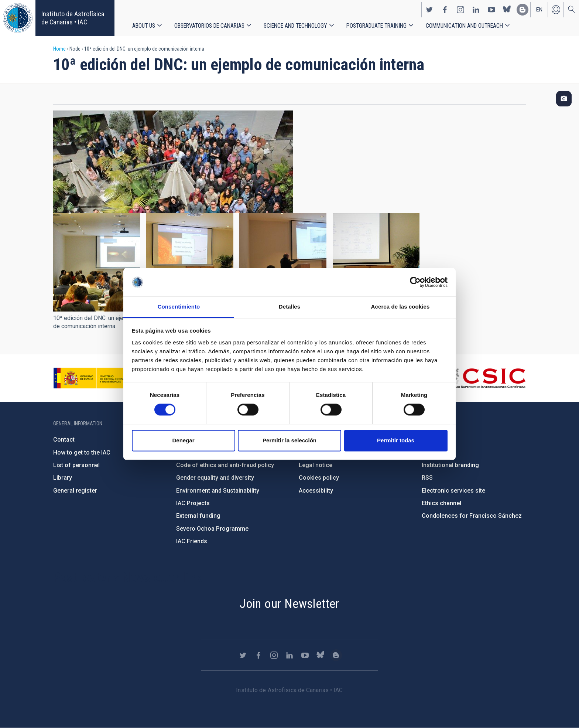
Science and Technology (295, 26)
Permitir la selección (289, 440)
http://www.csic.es (485, 378)
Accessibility (316, 491)
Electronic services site (453, 491)
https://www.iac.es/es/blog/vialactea (523, 10)
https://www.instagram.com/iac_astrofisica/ (460, 10)
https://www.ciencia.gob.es (94, 378)
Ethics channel (441, 503)
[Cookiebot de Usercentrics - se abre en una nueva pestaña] (415, 282)
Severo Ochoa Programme (212, 529)
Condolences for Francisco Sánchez (472, 516)
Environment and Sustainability (218, 491)
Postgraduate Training (376, 26)
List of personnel (76, 465)
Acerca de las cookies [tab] (400, 307)
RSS (427, 478)
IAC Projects (193, 503)
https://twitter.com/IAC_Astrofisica (429, 10)
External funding (198, 516)
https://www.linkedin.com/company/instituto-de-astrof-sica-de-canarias (476, 10)
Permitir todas (396, 440)
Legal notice (316, 465)
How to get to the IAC (82, 453)
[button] (97, 262)
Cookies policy (319, 478)
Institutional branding (450, 465)
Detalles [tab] (289, 307)
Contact (64, 440)
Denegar (183, 440)
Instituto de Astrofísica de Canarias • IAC (73, 18)
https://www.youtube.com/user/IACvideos (491, 10)
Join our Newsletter (289, 603)
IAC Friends (192, 541)
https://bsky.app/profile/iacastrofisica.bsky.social (507, 10)
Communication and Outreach (464, 26)
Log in (556, 10)
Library (63, 478)
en (539, 10)
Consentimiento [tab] (179, 307)
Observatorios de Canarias (209, 26)
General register (75, 491)
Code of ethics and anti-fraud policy (225, 465)
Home (59, 49)
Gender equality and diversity (215, 478)
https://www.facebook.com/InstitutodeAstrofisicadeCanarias (445, 10)
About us (144, 26)
